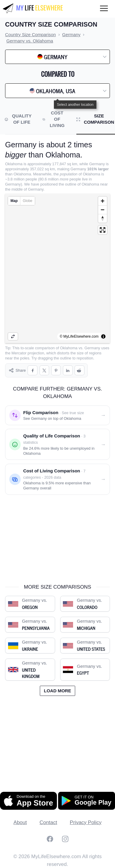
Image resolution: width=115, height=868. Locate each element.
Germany (92, 348)
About (20, 822)
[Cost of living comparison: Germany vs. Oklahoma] (57, 479)
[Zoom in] (103, 201)
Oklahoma (69, 348)
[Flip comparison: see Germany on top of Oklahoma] (57, 415)
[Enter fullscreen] (103, 230)
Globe (28, 201)
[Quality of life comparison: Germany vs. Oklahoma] (57, 444)
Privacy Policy (86, 822)
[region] (57, 268)
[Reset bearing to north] (103, 218)
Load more (58, 691)
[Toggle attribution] (103, 336)
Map (14, 201)
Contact (48, 822)
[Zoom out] (103, 210)
